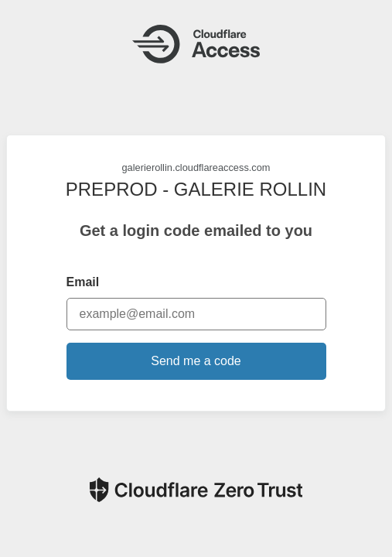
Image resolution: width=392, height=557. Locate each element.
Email (83, 282)
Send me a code (196, 361)
